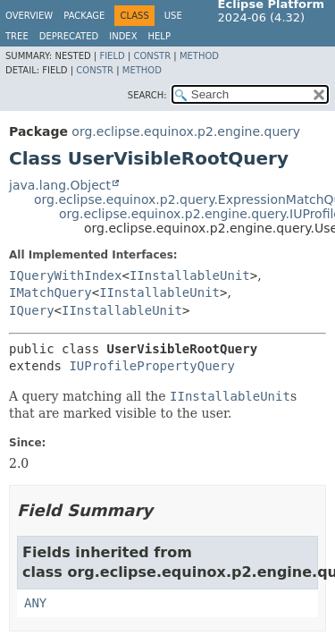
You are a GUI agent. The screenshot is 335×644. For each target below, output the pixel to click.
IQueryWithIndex (65, 275)
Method (199, 56)
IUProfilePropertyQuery (151, 366)
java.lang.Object (60, 185)
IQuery (32, 310)
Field (112, 56)
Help (159, 36)
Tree (17, 36)
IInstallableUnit (190, 275)
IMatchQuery (50, 292)
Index (123, 36)
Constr (152, 56)
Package (84, 16)
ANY (35, 603)
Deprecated (69, 36)
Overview (29, 16)
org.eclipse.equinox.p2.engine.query (186, 131)
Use (173, 16)
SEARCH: (147, 95)
